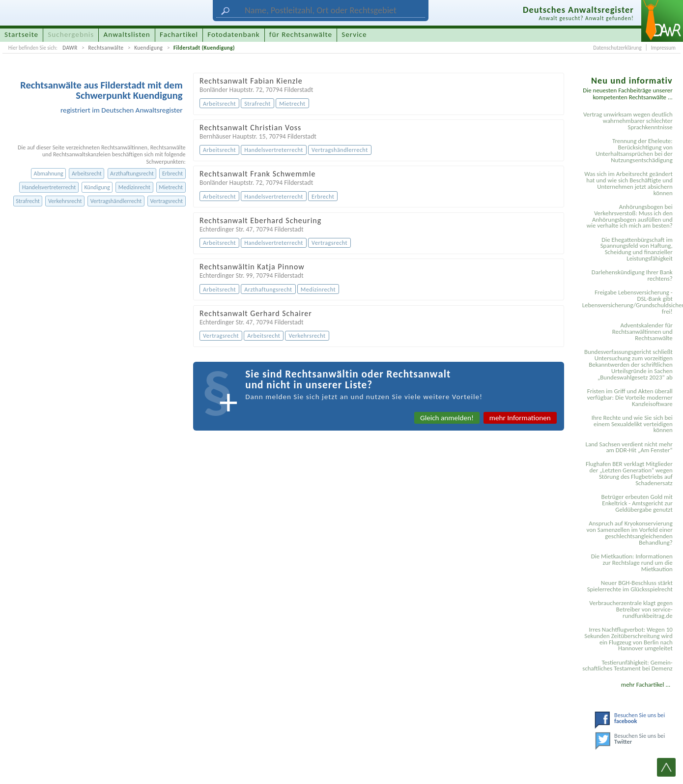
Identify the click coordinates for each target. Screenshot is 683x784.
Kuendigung (148, 48)
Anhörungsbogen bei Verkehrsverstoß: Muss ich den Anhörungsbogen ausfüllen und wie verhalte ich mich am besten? (630, 216)
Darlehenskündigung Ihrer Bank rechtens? (632, 275)
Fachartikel (179, 34)
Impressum (663, 48)
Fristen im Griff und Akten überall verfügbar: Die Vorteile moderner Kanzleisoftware (630, 397)
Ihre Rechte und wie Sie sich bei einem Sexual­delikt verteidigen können (632, 424)
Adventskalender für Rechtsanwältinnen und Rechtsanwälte (642, 332)
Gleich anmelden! (447, 418)
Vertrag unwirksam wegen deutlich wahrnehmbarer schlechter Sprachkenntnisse (628, 121)
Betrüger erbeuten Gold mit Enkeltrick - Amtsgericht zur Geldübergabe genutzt (637, 503)
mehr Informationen (520, 418)
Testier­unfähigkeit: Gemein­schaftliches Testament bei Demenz (627, 666)
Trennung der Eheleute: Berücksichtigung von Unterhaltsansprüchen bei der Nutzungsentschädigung (634, 150)
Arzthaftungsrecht (132, 173)
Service (354, 34)
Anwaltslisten (127, 34)
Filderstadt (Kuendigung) (204, 48)
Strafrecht (28, 201)
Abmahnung (49, 173)
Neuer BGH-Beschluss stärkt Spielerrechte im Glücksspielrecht (630, 586)
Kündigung (97, 187)
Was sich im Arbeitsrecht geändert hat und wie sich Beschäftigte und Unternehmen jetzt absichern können (628, 183)
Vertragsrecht (167, 201)
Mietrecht (171, 187)
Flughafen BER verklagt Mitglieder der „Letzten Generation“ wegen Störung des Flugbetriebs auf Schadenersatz (629, 473)
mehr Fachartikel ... (646, 684)
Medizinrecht (134, 187)
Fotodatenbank (233, 34)
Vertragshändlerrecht (116, 201)
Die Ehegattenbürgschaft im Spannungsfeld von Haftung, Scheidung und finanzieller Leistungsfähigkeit (637, 249)
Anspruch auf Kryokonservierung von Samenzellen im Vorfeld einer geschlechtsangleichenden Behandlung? (630, 533)
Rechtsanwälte (106, 48)
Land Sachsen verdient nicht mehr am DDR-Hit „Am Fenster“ (629, 447)
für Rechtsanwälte (301, 34)
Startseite (21, 34)
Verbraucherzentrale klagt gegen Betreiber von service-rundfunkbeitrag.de (631, 609)
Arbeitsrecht (87, 173)
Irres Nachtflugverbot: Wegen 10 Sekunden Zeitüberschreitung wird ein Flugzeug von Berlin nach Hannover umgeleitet (628, 639)
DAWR (70, 48)
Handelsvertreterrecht (49, 187)
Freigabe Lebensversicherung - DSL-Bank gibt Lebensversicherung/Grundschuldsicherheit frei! (629, 302)
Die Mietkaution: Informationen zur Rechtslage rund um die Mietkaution (632, 563)
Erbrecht (172, 173)
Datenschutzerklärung (617, 48)
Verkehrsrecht (65, 201)
